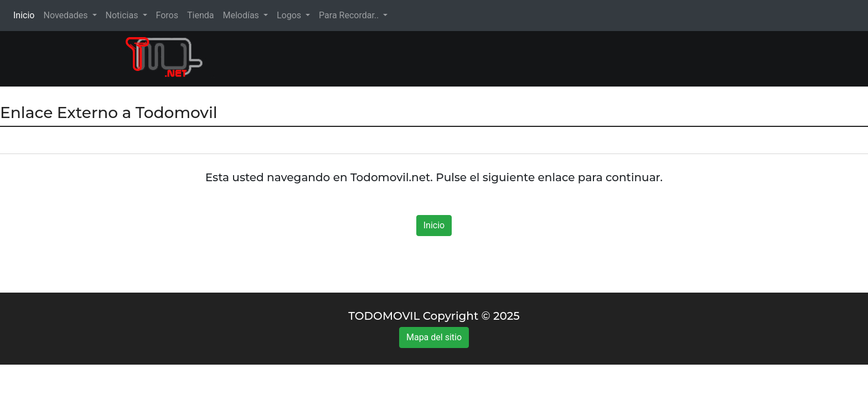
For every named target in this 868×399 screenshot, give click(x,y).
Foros (167, 15)
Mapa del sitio (434, 337)
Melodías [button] (242, 15)
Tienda (200, 15)
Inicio (26, 15)
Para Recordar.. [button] (350, 15)
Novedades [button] (66, 15)
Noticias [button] (123, 15)
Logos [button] (290, 15)
